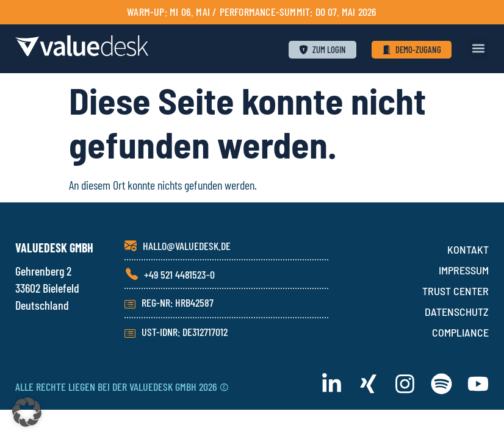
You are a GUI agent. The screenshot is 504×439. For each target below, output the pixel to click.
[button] (479, 48)
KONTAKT (468, 249)
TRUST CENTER (455, 291)
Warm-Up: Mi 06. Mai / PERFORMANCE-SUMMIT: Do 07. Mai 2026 (252, 12)
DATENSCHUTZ (457, 312)
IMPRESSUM (464, 270)
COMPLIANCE (460, 332)
